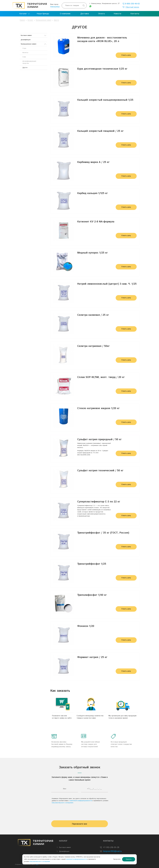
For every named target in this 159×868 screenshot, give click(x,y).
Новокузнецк (55, 7)
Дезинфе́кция (26, 40)
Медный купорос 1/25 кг (93, 253)
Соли (24, 57)
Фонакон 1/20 (86, 626)
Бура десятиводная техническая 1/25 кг (102, 69)
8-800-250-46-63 (131, 4)
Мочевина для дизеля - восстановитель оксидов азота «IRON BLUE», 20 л (102, 39)
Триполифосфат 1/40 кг (92, 595)
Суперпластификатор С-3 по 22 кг (99, 502)
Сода (24, 48)
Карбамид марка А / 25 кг (93, 162)
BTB (37, 864)
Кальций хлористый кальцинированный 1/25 (105, 100)
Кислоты (25, 53)
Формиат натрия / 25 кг (92, 657)
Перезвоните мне (79, 824)
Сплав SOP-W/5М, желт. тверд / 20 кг (101, 377)
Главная (22, 20)
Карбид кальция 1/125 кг (93, 193)
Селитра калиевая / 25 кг (93, 315)
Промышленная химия (44, 20)
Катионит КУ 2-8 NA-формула (96, 222)
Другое (56, 20)
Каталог (30, 20)
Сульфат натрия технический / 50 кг (100, 471)
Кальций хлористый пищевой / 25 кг (100, 131)
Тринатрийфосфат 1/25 (92, 564)
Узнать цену (126, 55)
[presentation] (80, 811)
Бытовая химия (34, 35)
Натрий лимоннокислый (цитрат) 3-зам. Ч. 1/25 (107, 284)
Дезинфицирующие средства (29, 62)
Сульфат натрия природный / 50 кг (99, 439)
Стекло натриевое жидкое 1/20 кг (98, 408)
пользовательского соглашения (62, 803)
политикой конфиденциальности (81, 801)
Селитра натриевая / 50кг (93, 346)
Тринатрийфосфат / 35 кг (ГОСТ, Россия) (103, 533)
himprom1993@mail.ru (112, 851)
